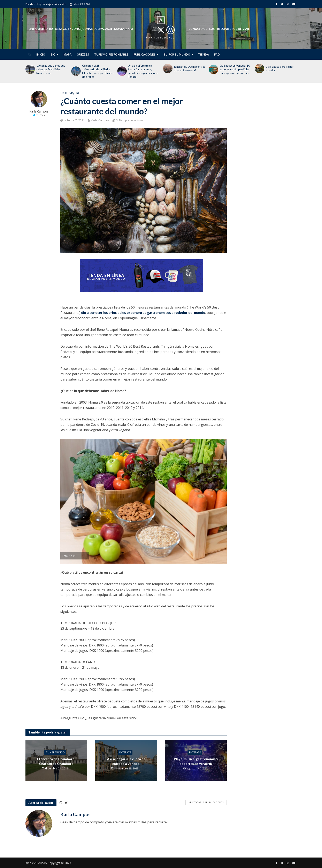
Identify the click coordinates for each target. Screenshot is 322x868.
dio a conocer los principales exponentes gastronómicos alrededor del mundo (143, 313)
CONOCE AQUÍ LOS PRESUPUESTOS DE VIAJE (219, 29)
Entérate (125, 753)
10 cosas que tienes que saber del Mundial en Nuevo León (51, 69)
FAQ (217, 54)
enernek (40, 115)
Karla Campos (39, 111)
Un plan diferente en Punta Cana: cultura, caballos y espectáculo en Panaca (143, 71)
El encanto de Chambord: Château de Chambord (56, 761)
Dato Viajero (70, 93)
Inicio (41, 54)
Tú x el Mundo (55, 753)
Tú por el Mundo (177, 54)
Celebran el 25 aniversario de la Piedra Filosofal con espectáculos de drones (98, 71)
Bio (53, 54)
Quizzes (83, 54)
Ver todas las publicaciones (206, 802)
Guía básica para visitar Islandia (279, 68)
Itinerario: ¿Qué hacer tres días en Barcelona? (190, 68)
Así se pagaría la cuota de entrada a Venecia (126, 761)
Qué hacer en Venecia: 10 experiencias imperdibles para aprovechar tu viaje (235, 69)
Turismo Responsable (111, 54)
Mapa (67, 54)
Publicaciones (144, 54)
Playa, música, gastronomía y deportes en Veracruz (196, 761)
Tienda (204, 54)
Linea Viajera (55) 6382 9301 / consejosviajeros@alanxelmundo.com (81, 29)
